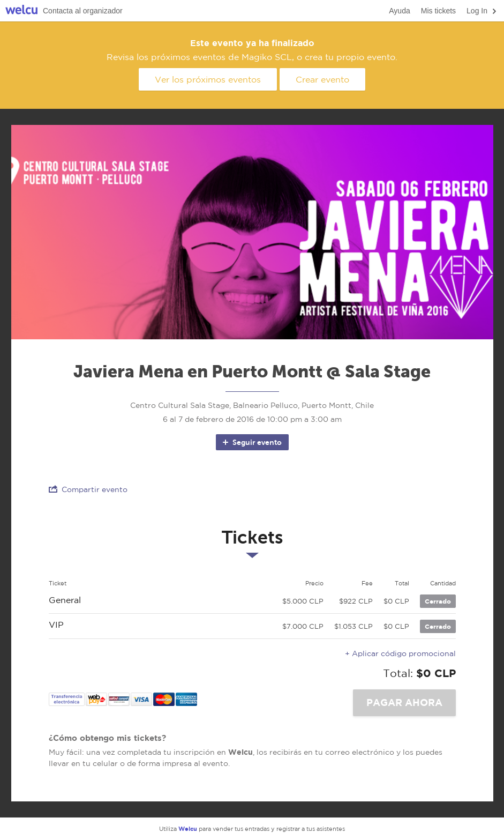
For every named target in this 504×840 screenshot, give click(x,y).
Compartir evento (88, 489)
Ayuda (399, 11)
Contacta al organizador (83, 11)
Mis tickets (438, 11)
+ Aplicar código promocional (400, 653)
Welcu (21, 11)
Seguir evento (251, 442)
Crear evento (322, 79)
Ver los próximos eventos (208, 79)
